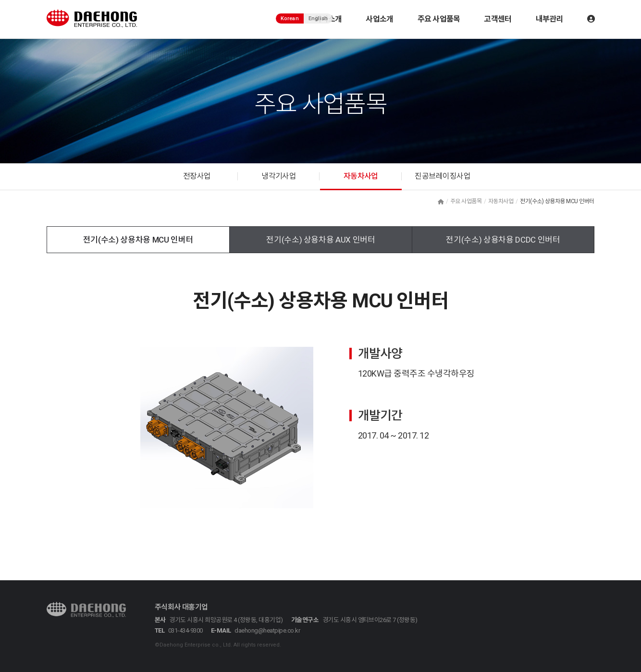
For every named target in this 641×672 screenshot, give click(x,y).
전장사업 (197, 177)
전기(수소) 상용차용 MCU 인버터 (138, 240)
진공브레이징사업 (443, 177)
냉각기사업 (279, 177)
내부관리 (549, 19)
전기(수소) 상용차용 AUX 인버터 (321, 240)
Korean (290, 18)
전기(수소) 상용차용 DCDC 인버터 (503, 240)
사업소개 (379, 19)
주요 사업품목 (439, 19)
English (318, 18)
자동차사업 (361, 177)
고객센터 (498, 19)
